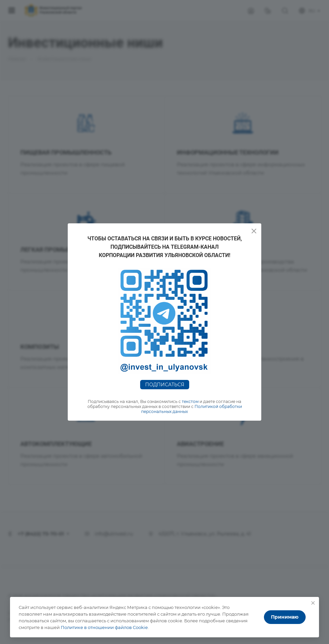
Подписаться (165, 385)
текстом (190, 401)
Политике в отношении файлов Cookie (104, 627)
